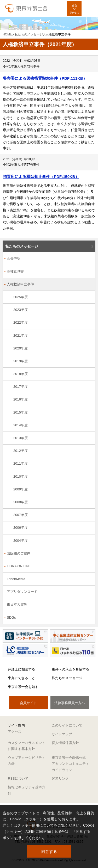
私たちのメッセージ (22, 246)
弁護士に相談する (21, 669)
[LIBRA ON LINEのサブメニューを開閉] (88, 567)
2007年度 (21, 515)
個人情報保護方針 (65, 743)
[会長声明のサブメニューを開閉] (88, 259)
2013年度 (21, 438)
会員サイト (28, 703)
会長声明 (14, 258)
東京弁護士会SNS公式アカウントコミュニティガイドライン (70, 764)
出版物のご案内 (19, 553)
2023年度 (21, 310)
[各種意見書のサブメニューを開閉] (88, 272)
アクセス (15, 732)
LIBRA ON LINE (19, 566)
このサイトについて (67, 725)
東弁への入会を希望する (70, 669)
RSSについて (18, 778)
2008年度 (21, 502)
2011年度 (21, 463)
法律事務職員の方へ (70, 703)
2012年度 (21, 451)
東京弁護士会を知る (23, 687)
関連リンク (60, 778)
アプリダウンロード (22, 592)
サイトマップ (62, 734)
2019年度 (21, 361)
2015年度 (21, 412)
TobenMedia (16, 579)
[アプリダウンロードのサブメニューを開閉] (88, 592)
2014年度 (21, 425)
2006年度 (21, 528)
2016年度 (21, 399)
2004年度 (21, 541)
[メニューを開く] (90, 8)
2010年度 (21, 476)
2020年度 (21, 348)
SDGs (11, 617)
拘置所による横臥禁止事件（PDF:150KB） (41, 177)
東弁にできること (21, 678)
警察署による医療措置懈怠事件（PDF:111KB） (45, 78)
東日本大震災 (17, 604)
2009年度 (21, 489)
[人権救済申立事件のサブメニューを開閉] (88, 285)
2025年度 (21, 297)
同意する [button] (49, 851)
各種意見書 (15, 271)
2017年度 (21, 387)
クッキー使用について (36, 825)
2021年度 (21, 335)
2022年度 (21, 322)
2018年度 (21, 374)
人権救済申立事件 (20, 284)
